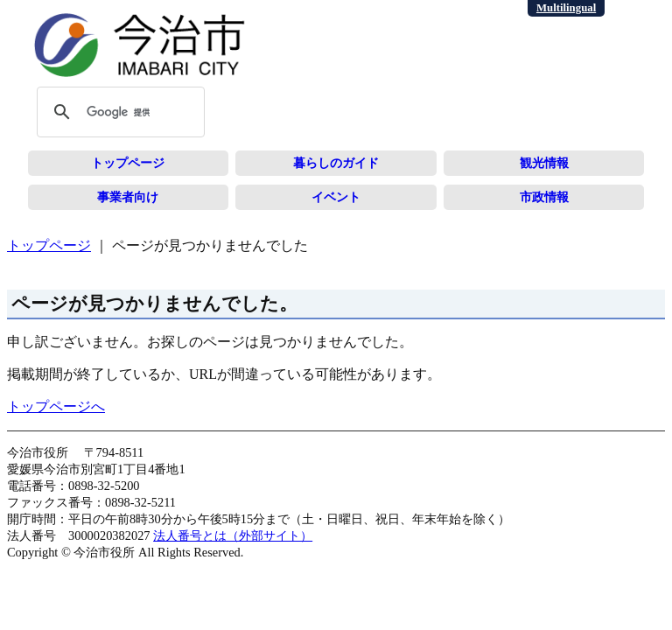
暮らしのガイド (336, 163)
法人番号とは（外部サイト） (233, 535)
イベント (336, 197)
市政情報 (544, 197)
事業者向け (128, 197)
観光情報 (544, 163)
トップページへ (56, 406)
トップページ (128, 163)
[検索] (118, 112)
